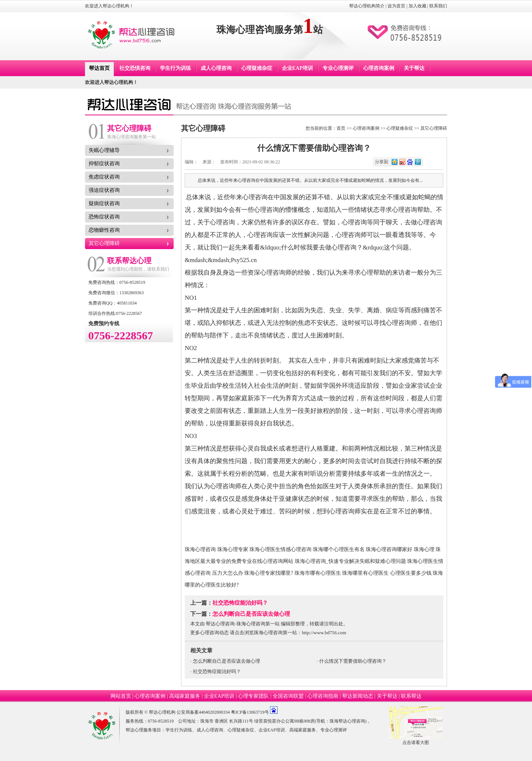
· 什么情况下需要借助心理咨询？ (352, 661)
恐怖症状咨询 (104, 217)
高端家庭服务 (185, 696)
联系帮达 (411, 696)
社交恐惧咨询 (135, 68)
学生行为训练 (175, 68)
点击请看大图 (416, 743)
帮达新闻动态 (358, 696)
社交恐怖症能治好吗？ (240, 603)
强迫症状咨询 (104, 190)
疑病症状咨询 (104, 203)
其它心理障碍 (104, 243)
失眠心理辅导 (104, 150)
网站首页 (121, 696)
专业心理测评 (338, 68)
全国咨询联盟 (288, 696)
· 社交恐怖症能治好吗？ (216, 671)
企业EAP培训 (297, 68)
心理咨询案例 (379, 68)
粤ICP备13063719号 (250, 712)
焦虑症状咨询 (104, 177)
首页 (341, 128)
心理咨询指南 (323, 696)
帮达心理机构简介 (367, 6)
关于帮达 (414, 68)
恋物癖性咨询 (104, 230)
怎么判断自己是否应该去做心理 (251, 614)
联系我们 (438, 6)
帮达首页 (99, 68)
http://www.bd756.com (324, 633)
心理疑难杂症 (257, 68)
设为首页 (396, 6)
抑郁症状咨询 (104, 164)
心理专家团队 (253, 696)
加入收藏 (417, 6)
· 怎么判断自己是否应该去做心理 (225, 661)
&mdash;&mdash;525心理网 (247, 285)
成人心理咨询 (216, 68)
